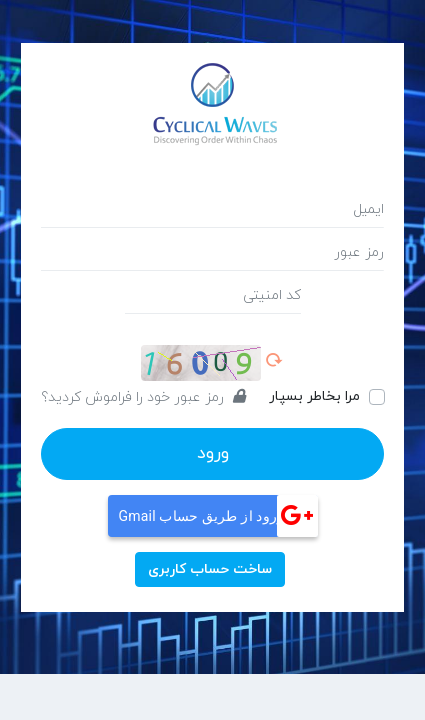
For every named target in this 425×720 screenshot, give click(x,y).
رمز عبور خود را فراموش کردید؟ (143, 397)
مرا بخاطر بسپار (314, 396)
